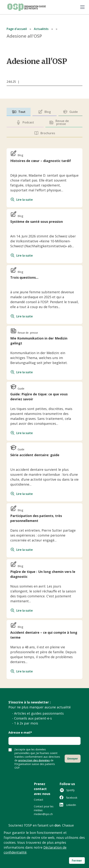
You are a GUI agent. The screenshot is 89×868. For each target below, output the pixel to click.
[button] (82, 7)
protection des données (34, 760)
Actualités (41, 29)
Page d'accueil (17, 29)
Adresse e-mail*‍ (20, 733)
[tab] (19, 112)
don (57, 825)
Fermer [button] (77, 861)
